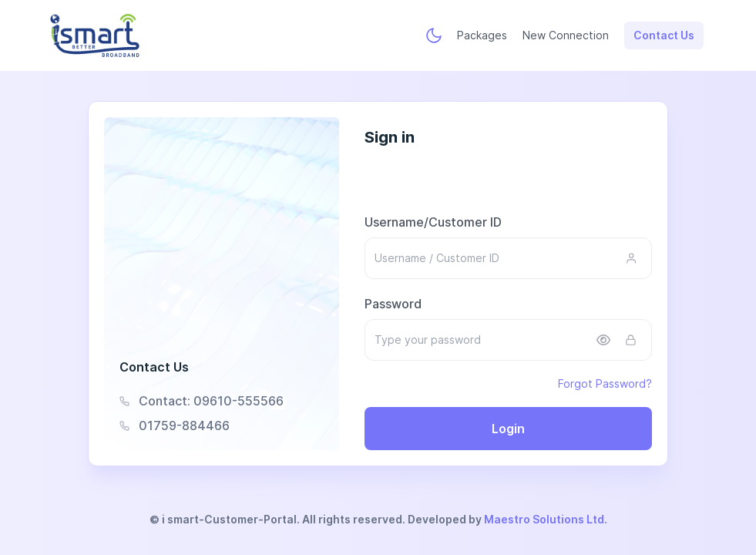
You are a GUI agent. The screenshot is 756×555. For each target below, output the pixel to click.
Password (393, 304)
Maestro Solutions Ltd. (546, 519)
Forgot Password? (605, 383)
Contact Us (664, 35)
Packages (482, 35)
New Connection (566, 35)
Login (508, 429)
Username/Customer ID (433, 222)
